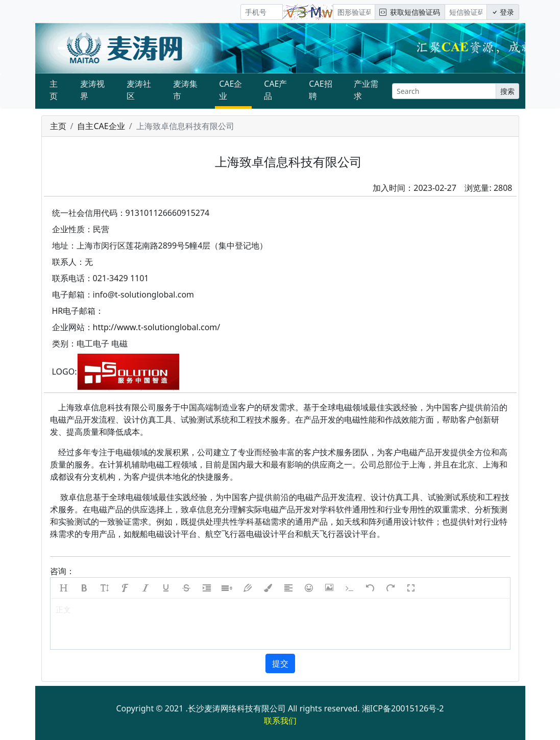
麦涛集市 (185, 90)
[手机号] (262, 12)
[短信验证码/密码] (466, 12)
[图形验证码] (354, 12)
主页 (54, 90)
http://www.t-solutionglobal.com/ (157, 327)
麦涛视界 (92, 90)
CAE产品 (275, 90)
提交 (280, 663)
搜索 (507, 91)
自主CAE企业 (101, 126)
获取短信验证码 (410, 12)
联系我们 (280, 721)
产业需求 (366, 90)
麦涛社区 (139, 90)
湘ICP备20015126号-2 (403, 708)
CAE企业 (230, 90)
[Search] (444, 91)
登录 (503, 12)
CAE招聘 (320, 90)
